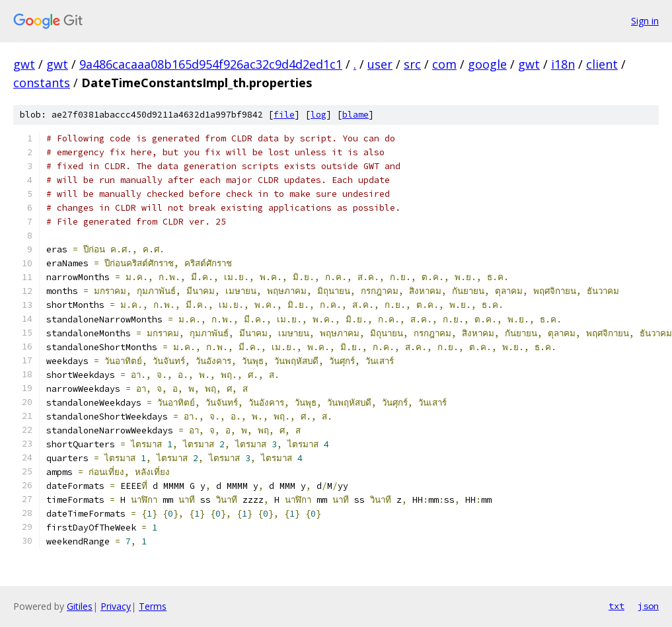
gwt (24, 64)
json (648, 606)
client (602, 64)
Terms (153, 606)
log (318, 115)
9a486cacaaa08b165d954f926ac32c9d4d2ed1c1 (211, 64)
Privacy (116, 606)
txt (616, 606)
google (487, 64)
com (444, 64)
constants (42, 83)
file (284, 115)
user (380, 64)
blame (355, 115)
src (412, 64)
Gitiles (80, 606)
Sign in (645, 21)
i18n (563, 64)
